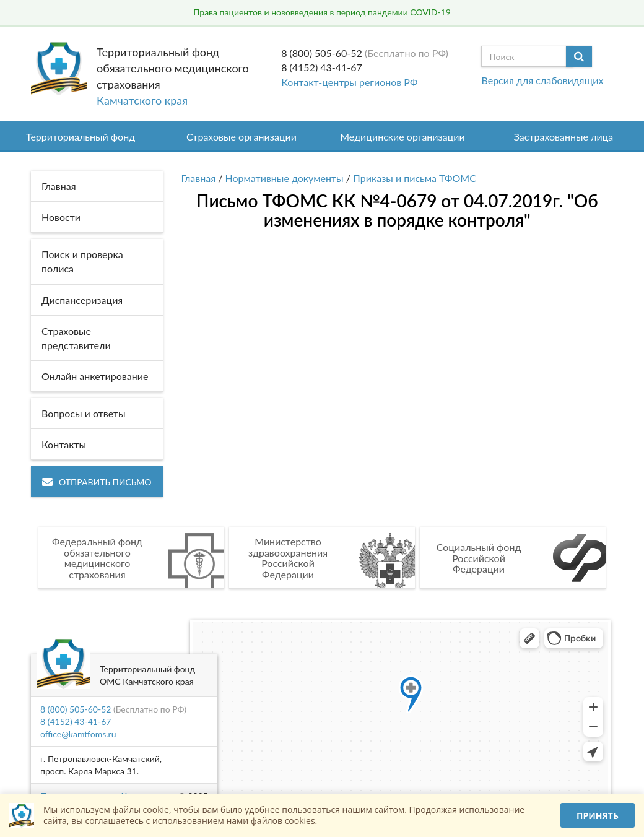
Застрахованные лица (564, 137)
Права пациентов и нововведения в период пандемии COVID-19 (322, 12)
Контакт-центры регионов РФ (349, 82)
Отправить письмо (97, 482)
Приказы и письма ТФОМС (415, 178)
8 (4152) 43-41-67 (322, 67)
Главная (199, 178)
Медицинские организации (402, 137)
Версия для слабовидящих (542, 80)
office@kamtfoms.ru (78, 734)
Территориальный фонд (80, 137)
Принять (598, 816)
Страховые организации (241, 137)
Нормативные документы (285, 178)
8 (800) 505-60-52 (322, 53)
